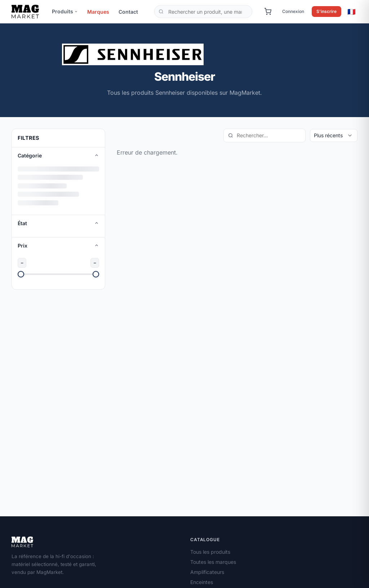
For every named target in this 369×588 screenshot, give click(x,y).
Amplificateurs (207, 572)
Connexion (293, 11)
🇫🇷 (352, 12)
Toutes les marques (213, 562)
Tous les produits (210, 552)
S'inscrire (326, 11)
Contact (128, 12)
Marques (98, 12)
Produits (65, 11)
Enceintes (202, 582)
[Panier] (268, 12)
